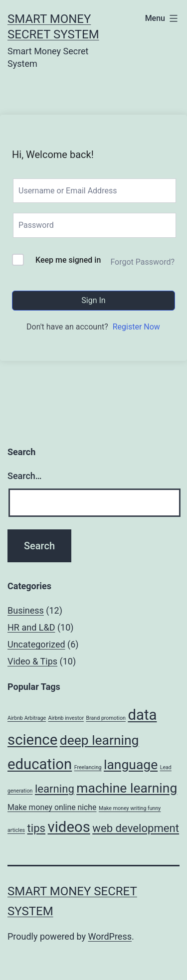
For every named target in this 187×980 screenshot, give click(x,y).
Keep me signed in (68, 260)
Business (26, 610)
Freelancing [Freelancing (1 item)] (88, 767)
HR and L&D (31, 627)
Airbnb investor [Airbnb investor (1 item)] (66, 718)
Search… (25, 476)
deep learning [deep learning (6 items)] (99, 740)
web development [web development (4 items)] (136, 828)
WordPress (110, 936)
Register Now (136, 327)
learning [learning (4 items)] (55, 789)
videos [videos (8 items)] (69, 827)
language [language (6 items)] (131, 764)
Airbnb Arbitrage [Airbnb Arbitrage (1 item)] (27, 718)
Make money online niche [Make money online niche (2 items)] (52, 807)
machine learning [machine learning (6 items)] (127, 788)
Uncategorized (36, 644)
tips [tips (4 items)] (37, 828)
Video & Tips (32, 661)
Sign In (93, 300)
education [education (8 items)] (40, 764)
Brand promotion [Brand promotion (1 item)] (106, 718)
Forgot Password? (142, 262)
